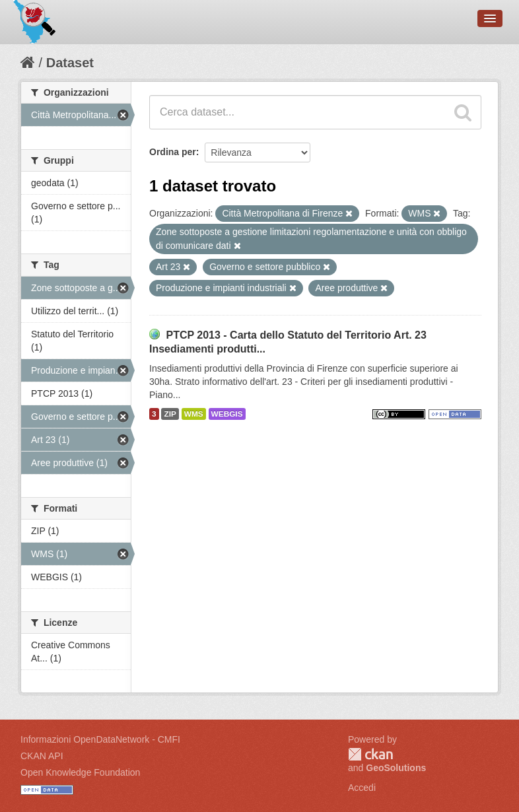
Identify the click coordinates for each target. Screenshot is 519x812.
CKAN (370, 754)
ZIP (170, 414)
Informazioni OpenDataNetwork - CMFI (100, 739)
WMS (194, 414)
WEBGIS (227, 414)
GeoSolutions (396, 768)
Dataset (70, 63)
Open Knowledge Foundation (80, 772)
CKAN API (42, 756)
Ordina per (173, 152)
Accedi (362, 788)
